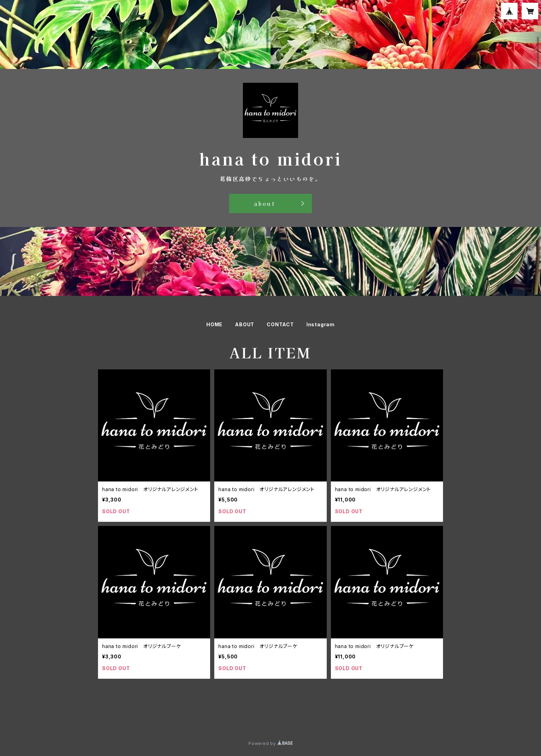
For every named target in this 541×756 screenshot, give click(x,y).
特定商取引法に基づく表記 (181, 719)
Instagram (321, 324)
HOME (214, 324)
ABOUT (245, 324)
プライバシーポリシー (124, 719)
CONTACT (280, 324)
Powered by (270, 743)
